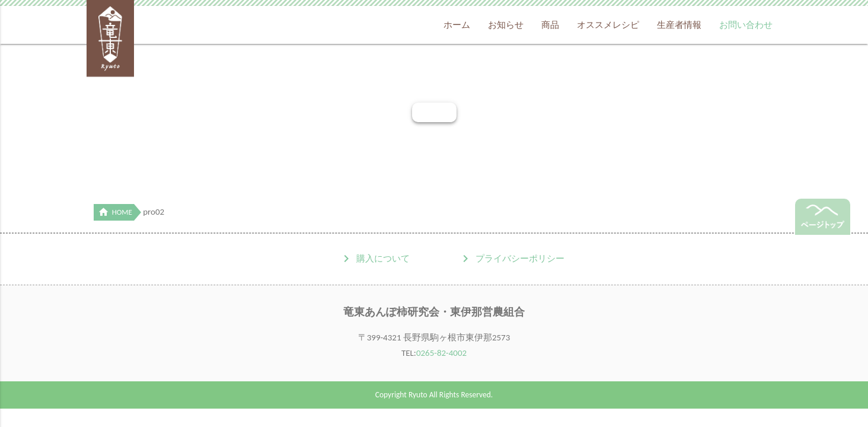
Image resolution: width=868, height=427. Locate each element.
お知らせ (506, 25)
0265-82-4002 (441, 353)
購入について (383, 259)
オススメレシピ (608, 25)
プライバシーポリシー (520, 259)
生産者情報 (679, 25)
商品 (550, 25)
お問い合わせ (746, 25)
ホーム (457, 25)
